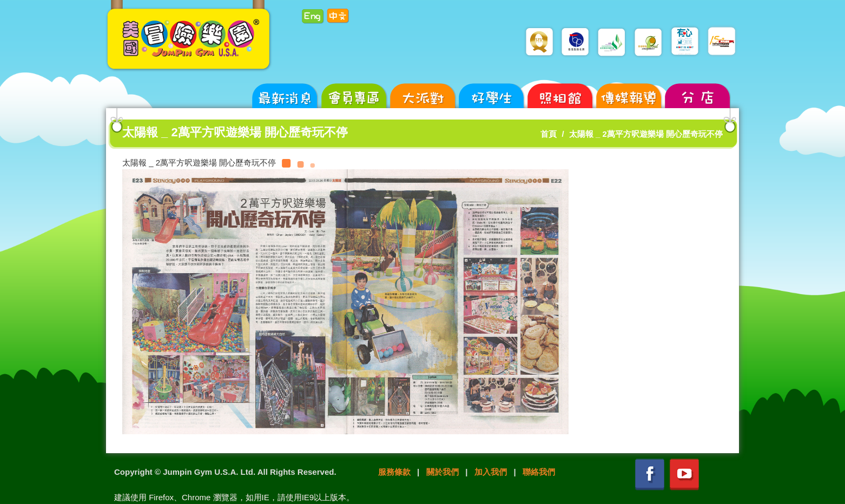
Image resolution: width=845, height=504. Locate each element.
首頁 (549, 134)
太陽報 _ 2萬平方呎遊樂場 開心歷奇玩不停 (646, 134)
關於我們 (443, 472)
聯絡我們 (539, 472)
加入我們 (491, 472)
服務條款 (394, 472)
